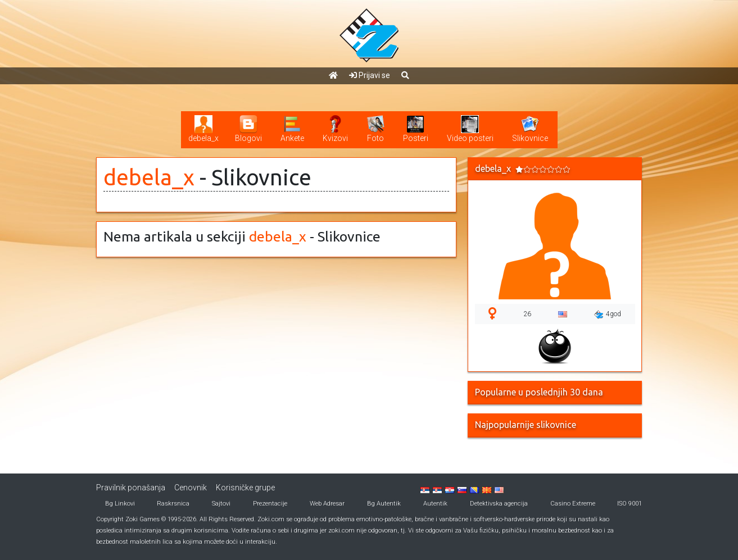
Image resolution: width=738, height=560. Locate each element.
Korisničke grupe (245, 488)
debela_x (149, 177)
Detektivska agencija (499, 504)
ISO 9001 (630, 504)
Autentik (435, 504)
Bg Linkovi (120, 504)
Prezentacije (270, 504)
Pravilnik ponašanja (131, 488)
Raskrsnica (173, 504)
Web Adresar (327, 504)
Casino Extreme (573, 504)
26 (527, 314)
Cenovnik (191, 488)
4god (608, 315)
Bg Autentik (384, 504)
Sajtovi (221, 504)
